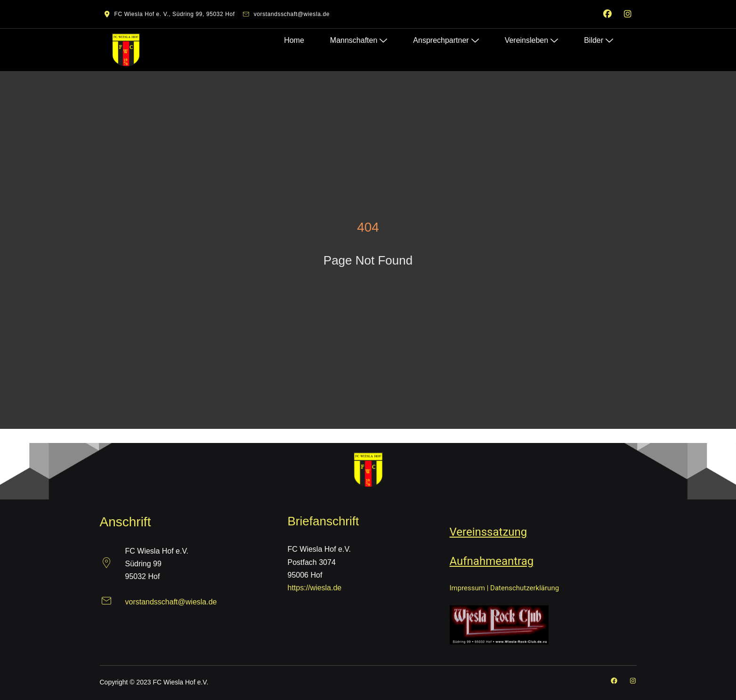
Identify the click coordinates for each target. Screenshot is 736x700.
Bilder (601, 38)
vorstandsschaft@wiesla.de (171, 602)
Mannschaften (361, 38)
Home (296, 38)
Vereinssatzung (489, 532)
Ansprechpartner (448, 38)
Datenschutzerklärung (525, 588)
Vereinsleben (534, 38)
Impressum (467, 588)
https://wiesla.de (315, 588)
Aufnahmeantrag (492, 561)
